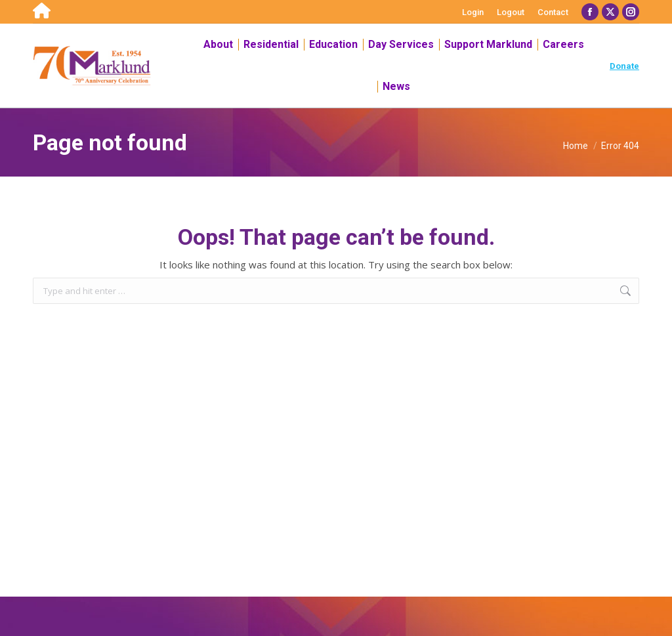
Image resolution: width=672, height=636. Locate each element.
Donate (624, 66)
